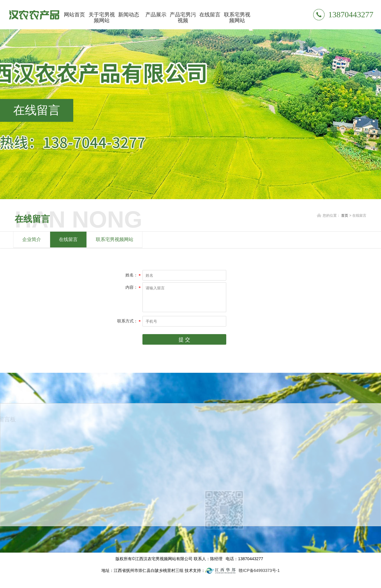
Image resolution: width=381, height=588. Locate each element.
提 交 (184, 340)
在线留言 (68, 239)
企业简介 (32, 239)
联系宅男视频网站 (115, 239)
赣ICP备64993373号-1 (259, 570)
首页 (345, 216)
